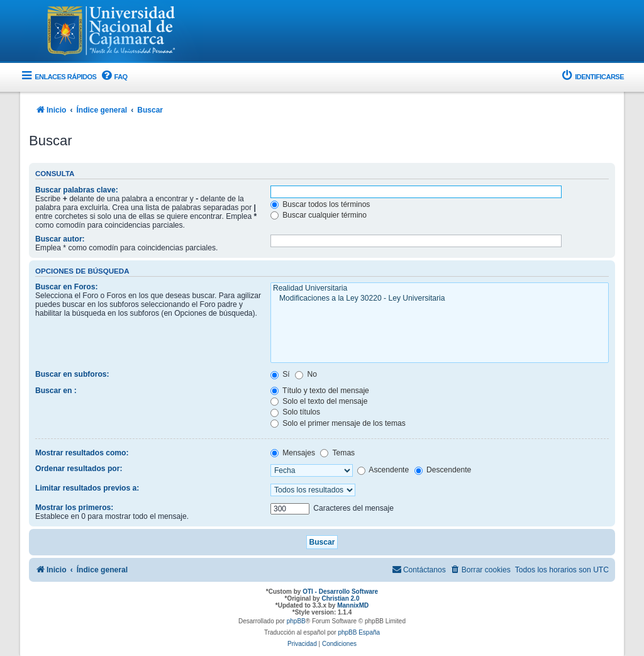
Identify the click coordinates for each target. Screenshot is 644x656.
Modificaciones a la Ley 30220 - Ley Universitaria (440, 299)
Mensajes (293, 453)
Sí (280, 374)
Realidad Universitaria (440, 289)
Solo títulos (295, 412)
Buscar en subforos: (72, 374)
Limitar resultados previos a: (87, 488)
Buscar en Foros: (66, 287)
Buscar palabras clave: (77, 190)
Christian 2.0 (340, 598)
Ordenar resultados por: (79, 469)
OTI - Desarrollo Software (340, 592)
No (306, 374)
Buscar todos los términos (320, 204)
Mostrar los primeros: (74, 508)
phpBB (296, 621)
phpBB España (359, 632)
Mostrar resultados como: (82, 453)
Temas (337, 453)
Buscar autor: (60, 239)
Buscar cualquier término (319, 215)
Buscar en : (56, 391)
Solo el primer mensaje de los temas (338, 423)
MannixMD (353, 605)
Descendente (443, 470)
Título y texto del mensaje (320, 391)
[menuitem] (113, 77)
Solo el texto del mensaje (319, 401)
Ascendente (383, 470)
